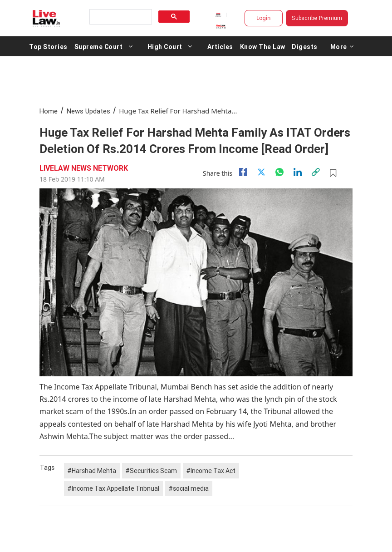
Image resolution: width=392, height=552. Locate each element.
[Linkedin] (298, 172)
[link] (316, 172)
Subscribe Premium (317, 18)
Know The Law (263, 46)
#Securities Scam (151, 471)
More (342, 46)
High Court (165, 46)
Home (49, 111)
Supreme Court (99, 46)
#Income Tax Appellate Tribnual (113, 488)
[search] (120, 17)
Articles (220, 46)
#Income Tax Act (211, 471)
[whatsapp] (279, 172)
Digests (305, 46)
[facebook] (243, 172)
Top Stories (48, 46)
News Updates (88, 111)
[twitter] (261, 172)
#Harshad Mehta (92, 471)
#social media (189, 488)
